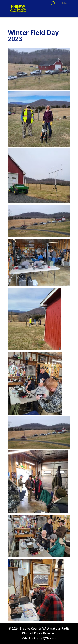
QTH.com (50, 638)
